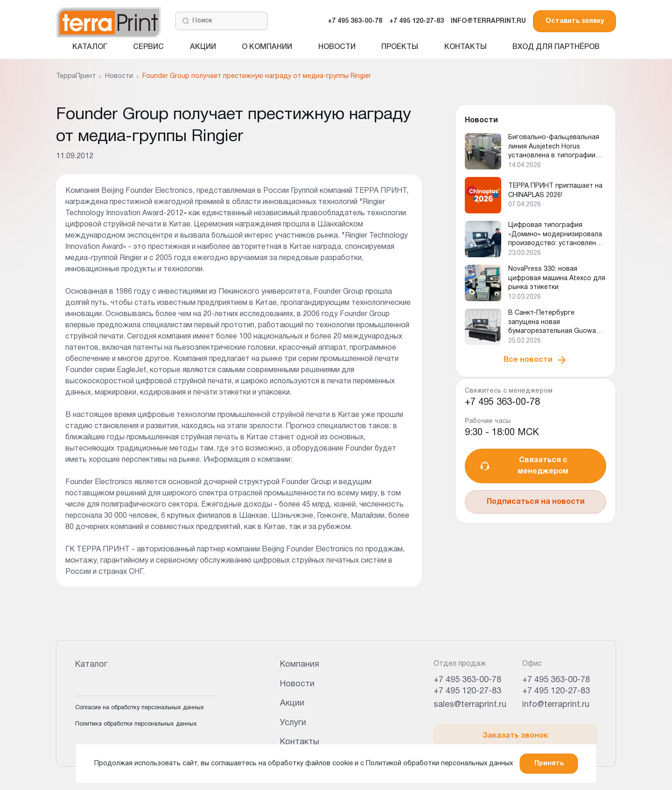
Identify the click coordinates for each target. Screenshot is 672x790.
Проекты (400, 47)
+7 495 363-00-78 (355, 21)
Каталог (90, 47)
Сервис (148, 47)
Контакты (465, 47)
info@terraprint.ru (556, 705)
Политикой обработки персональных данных (439, 764)
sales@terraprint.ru (470, 705)
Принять (549, 764)
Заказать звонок (515, 736)
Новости (337, 47)
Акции (203, 47)
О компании (267, 47)
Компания (300, 665)
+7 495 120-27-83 (416, 21)
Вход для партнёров (556, 47)
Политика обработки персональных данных (136, 724)
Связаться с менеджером (524, 466)
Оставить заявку (575, 21)
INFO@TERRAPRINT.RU (488, 21)
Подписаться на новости (536, 502)
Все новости (535, 360)
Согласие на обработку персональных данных (140, 708)
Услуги (293, 723)
